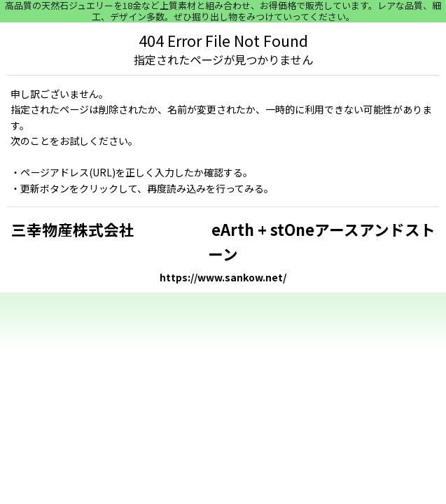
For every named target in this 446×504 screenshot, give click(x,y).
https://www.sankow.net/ (223, 277)
